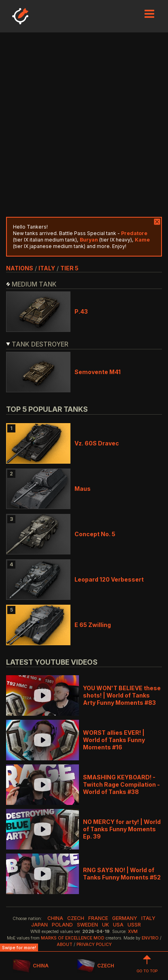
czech (76, 918)
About (65, 945)
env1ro (150, 938)
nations (20, 268)
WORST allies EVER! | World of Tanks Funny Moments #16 (114, 740)
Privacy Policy (94, 945)
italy (47, 268)
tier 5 (69, 268)
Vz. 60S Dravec (97, 443)
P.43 (81, 311)
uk (105, 925)
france (98, 918)
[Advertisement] (84, 125)
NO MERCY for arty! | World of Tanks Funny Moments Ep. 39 (122, 829)
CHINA (31, 966)
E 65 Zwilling (93, 625)
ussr (134, 925)
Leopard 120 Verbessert (109, 579)
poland (62, 925)
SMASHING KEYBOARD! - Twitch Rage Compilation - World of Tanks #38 (121, 784)
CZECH (96, 966)
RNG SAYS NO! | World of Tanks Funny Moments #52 (122, 874)
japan (39, 925)
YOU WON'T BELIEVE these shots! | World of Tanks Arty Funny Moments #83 (122, 695)
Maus (83, 489)
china (55, 918)
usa (118, 925)
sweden (87, 925)
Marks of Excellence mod (73, 938)
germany (125, 918)
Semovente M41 (98, 372)
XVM (133, 932)
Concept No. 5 (95, 534)
